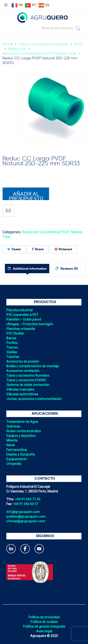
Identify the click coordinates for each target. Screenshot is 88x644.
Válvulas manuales (20, 389)
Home (8, 44)
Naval (10, 445)
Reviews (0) (69, 269)
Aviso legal (44, 631)
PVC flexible (15, 333)
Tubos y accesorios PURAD (26, 380)
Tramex (12, 347)
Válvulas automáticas (22, 394)
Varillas (12, 352)
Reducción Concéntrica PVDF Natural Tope (39, 54)
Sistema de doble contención (28, 385)
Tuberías (13, 357)
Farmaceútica (17, 450)
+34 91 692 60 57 (26, 504)
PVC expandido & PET (22, 315)
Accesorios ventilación (23, 371)
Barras (11, 338)
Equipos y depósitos (21, 436)
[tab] (27, 269)
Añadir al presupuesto (26, 196)
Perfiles (12, 343)
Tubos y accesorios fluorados (43, 44)
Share (38, 249)
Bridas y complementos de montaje (33, 366)
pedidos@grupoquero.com (26, 517)
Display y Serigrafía (21, 454)
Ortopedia (14, 464)
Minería (12, 440)
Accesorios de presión (23, 361)
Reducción (17, 49)
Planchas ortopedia (21, 329)
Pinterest (63, 249)
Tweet (14, 249)
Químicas (13, 426)
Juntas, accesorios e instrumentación (34, 399)
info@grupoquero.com (23, 512)
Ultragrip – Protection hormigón (30, 324)
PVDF (79, 44)
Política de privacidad (44, 617)
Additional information (29, 269)
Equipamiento (17, 459)
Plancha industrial (19, 310)
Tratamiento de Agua (22, 422)
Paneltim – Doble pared (24, 319)
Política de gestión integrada (44, 626)
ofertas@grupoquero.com (26, 521)
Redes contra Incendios (24, 431)
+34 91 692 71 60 (28, 499)
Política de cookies (44, 622)
